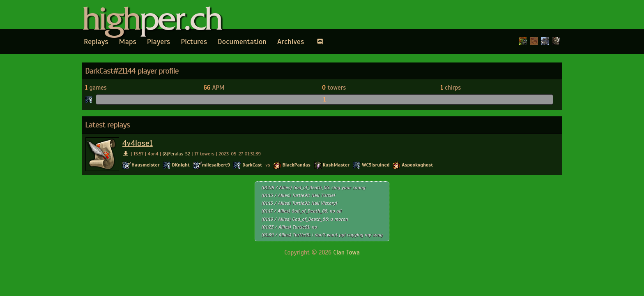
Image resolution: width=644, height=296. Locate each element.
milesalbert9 (216, 165)
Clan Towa (347, 252)
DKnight (181, 165)
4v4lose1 (138, 143)
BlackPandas (297, 165)
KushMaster (336, 165)
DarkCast (252, 165)
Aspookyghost (417, 165)
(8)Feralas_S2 (176, 154)
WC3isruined (376, 165)
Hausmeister (146, 165)
